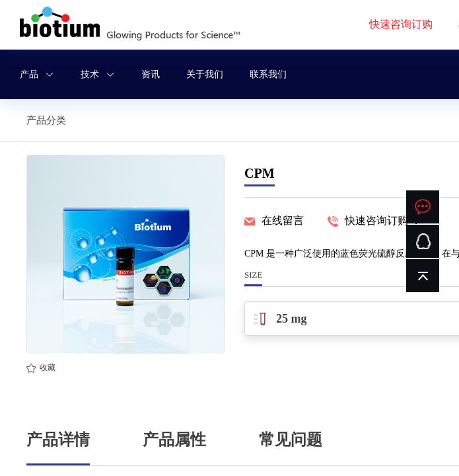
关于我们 (205, 74)
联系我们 (268, 74)
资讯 (151, 74)
